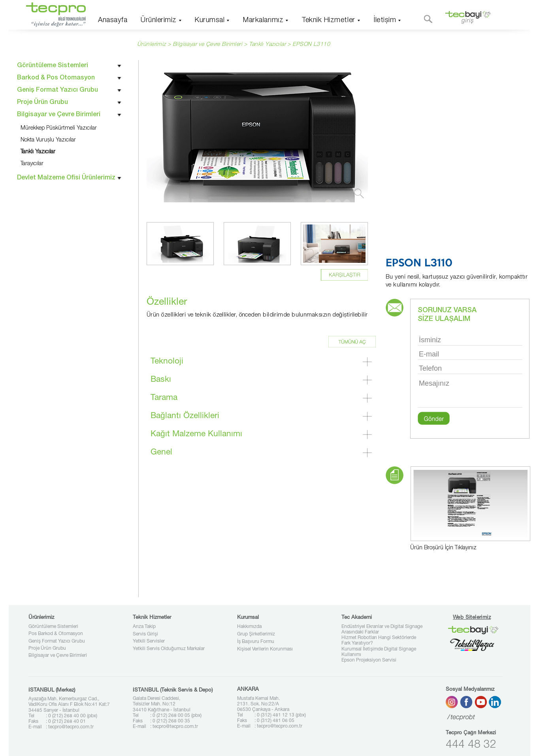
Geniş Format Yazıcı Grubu (57, 641)
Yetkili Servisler (149, 641)
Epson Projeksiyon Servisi (369, 660)
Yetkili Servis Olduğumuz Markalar (169, 649)
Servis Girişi (145, 634)
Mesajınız (470, 393)
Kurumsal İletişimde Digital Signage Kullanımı (379, 652)
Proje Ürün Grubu (47, 649)
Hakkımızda (249, 627)
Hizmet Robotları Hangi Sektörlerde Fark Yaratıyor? (379, 641)
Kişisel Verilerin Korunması (265, 649)
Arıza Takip (144, 627)
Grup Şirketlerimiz (256, 634)
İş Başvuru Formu (256, 642)
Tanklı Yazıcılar (267, 45)
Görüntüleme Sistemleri (53, 627)
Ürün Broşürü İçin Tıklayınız (443, 548)
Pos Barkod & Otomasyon (56, 634)
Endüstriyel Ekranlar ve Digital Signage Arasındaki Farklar (382, 630)
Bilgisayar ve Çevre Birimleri (58, 656)
